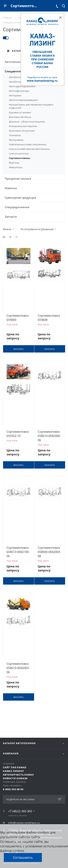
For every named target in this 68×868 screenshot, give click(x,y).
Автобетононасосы (20, 77)
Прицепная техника (18, 179)
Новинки (11, 188)
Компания (11, 753)
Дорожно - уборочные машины (27, 122)
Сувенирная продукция (20, 198)
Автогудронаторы (19, 91)
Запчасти (11, 217)
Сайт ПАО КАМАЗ (15, 767)
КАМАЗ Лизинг (14, 771)
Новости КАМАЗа (15, 778)
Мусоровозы (16, 140)
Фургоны (14, 163)
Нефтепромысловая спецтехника (28, 144)
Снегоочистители (19, 153)
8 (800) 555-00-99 (13, 789)
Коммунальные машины (23, 126)
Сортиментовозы (19, 158)
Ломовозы (15, 135)
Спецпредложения (17, 207)
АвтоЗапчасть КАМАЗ (18, 775)
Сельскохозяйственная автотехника (29, 149)
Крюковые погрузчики (22, 131)
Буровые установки (20, 112)
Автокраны (15, 95)
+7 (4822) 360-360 (20, 811)
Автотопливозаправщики (23, 100)
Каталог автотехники (19, 743)
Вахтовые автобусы (20, 117)
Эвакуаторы (16, 167)
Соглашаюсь (23, 857)
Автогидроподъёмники (22, 86)
